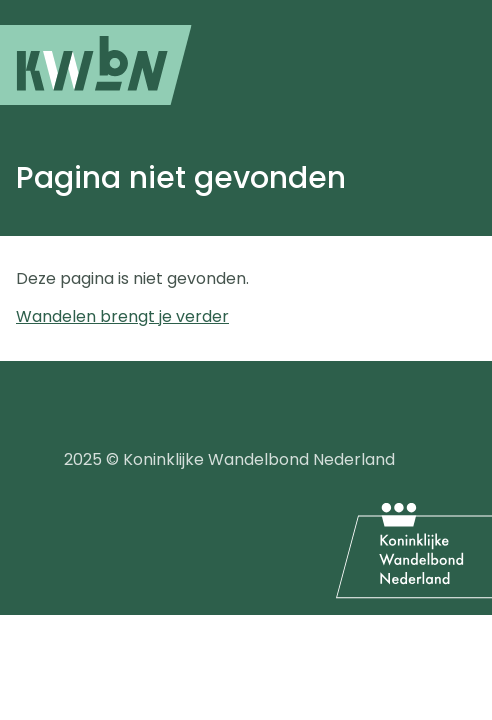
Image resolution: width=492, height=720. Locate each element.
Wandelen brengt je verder (122, 316)
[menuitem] (96, 65)
